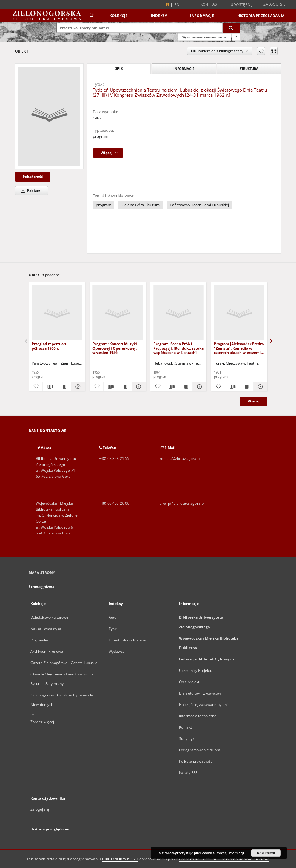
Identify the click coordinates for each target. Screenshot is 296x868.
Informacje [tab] (184, 69)
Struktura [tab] (249, 69)
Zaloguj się (275, 4)
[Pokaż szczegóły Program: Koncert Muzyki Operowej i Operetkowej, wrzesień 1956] (138, 387)
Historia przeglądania (261, 16)
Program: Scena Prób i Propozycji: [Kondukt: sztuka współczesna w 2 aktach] (178, 348)
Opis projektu (190, 682)
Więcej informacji (231, 853)
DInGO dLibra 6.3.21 (120, 859)
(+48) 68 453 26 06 (113, 503)
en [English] (177, 5)
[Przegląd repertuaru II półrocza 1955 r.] (57, 313)
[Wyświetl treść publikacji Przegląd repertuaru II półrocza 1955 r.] (64, 387)
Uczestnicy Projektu (196, 670)
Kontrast (210, 4)
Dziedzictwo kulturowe (50, 617)
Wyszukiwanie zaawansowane (204, 37)
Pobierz (30, 191)
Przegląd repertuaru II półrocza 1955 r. (51, 346)
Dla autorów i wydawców (200, 693)
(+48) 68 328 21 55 (113, 458)
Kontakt (185, 727)
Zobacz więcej (42, 722)
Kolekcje (119, 16)
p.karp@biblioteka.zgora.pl (182, 503)
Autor (113, 617)
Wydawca (117, 651)
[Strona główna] (91, 16)
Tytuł (113, 629)
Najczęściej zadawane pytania (204, 705)
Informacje (202, 16)
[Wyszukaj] (231, 28)
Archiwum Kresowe (47, 651)
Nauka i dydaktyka (46, 629)
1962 (97, 118)
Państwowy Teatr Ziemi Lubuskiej (199, 205)
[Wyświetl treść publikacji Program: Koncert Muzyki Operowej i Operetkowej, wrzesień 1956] (125, 387)
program (101, 137)
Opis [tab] (119, 69)
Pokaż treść (33, 177)
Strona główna (42, 587)
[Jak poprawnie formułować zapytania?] (236, 37)
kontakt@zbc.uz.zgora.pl (180, 458)
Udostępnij (242, 5)
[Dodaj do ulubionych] (261, 51)
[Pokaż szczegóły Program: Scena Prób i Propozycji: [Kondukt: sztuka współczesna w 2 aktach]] (199, 387)
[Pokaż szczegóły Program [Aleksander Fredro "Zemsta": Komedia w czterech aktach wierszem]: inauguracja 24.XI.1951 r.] (260, 387)
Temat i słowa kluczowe (129, 640)
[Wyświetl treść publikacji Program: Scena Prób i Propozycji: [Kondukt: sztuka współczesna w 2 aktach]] (185, 387)
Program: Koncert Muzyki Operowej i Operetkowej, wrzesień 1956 (115, 348)
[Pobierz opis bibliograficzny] (50, 387)
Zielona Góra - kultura (141, 205)
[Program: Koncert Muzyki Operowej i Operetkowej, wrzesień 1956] (118, 313)
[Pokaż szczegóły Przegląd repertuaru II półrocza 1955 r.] (77, 387)
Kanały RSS (188, 773)
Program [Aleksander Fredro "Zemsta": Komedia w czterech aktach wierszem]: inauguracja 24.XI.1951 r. (239, 348)
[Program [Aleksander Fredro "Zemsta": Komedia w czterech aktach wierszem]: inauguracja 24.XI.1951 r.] (239, 313)
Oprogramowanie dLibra (200, 750)
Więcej (254, 401)
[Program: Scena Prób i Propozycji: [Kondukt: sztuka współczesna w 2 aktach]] (179, 313)
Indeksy (159, 16)
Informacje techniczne (198, 716)
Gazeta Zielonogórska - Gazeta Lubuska (64, 663)
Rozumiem (266, 853)
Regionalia (39, 640)
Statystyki (187, 739)
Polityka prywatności (196, 761)
